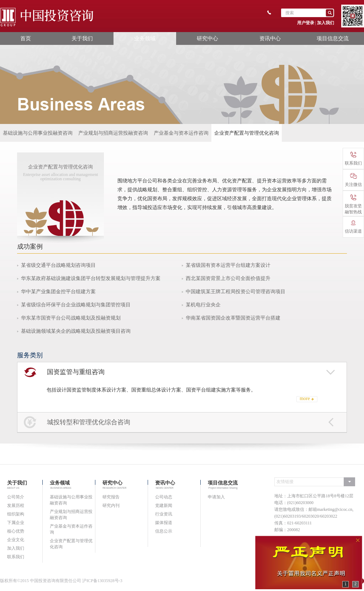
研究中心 (207, 38)
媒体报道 (164, 523)
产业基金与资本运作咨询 (181, 133)
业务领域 (145, 38)
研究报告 (111, 497)
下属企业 (16, 523)
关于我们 (82, 38)
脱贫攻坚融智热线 (353, 204)
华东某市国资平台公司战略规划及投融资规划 (71, 318)
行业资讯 (164, 514)
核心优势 (16, 531)
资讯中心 (270, 38)
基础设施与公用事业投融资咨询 (38, 133)
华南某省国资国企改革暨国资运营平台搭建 (233, 318)
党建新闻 (164, 506)
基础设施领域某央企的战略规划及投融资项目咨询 (76, 331)
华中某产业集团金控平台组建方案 (58, 292)
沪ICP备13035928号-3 (102, 581)
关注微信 (353, 180)
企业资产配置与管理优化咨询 (247, 133)
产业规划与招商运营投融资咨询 (113, 133)
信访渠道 (353, 227)
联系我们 (16, 557)
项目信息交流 (333, 38)
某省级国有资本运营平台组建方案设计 (228, 265)
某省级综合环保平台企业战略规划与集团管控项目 (76, 305)
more (305, 399)
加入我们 (326, 23)
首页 (26, 38)
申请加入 (216, 497)
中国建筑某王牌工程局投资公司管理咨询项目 (236, 292)
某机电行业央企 (203, 305)
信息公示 (164, 531)
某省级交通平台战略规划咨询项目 (58, 265)
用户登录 (306, 23)
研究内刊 (111, 506)
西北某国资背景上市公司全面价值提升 (228, 278)
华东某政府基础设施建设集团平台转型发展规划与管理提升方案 (91, 278)
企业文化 (16, 540)
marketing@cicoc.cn (335, 509)
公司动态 (164, 497)
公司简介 (16, 497)
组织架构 (16, 514)
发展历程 (16, 506)
